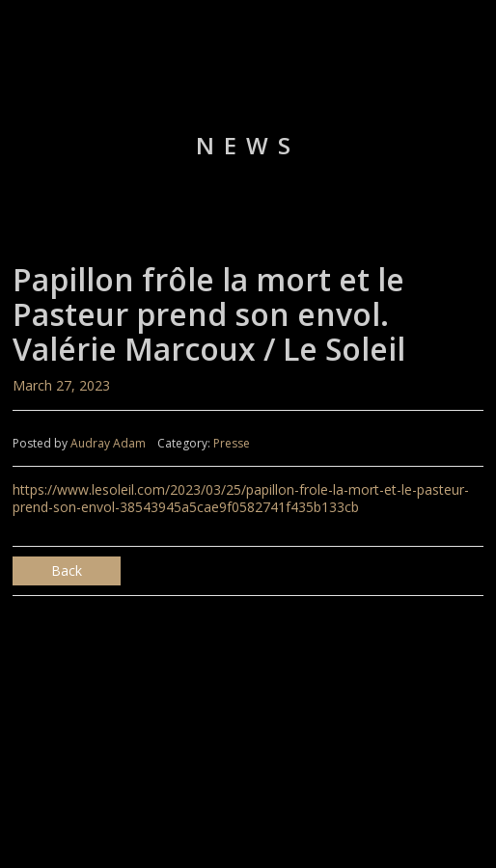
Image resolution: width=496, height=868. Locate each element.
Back (67, 570)
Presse (232, 443)
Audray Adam (108, 443)
